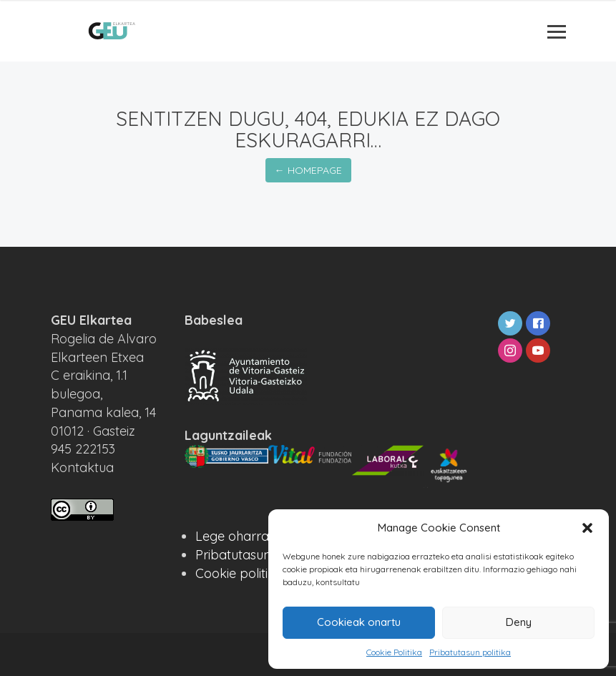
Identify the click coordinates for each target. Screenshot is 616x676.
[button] (587, 528)
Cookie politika (239, 573)
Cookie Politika (394, 652)
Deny (519, 622)
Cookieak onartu (359, 622)
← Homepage (308, 170)
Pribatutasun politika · (259, 555)
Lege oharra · (235, 536)
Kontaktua (82, 467)
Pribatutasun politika (470, 652)
